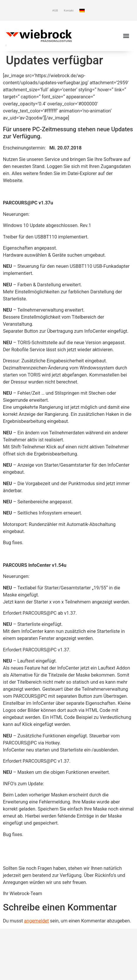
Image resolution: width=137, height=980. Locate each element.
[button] (126, 36)
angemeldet (36, 921)
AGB (55, 10)
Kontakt (69, 10)
